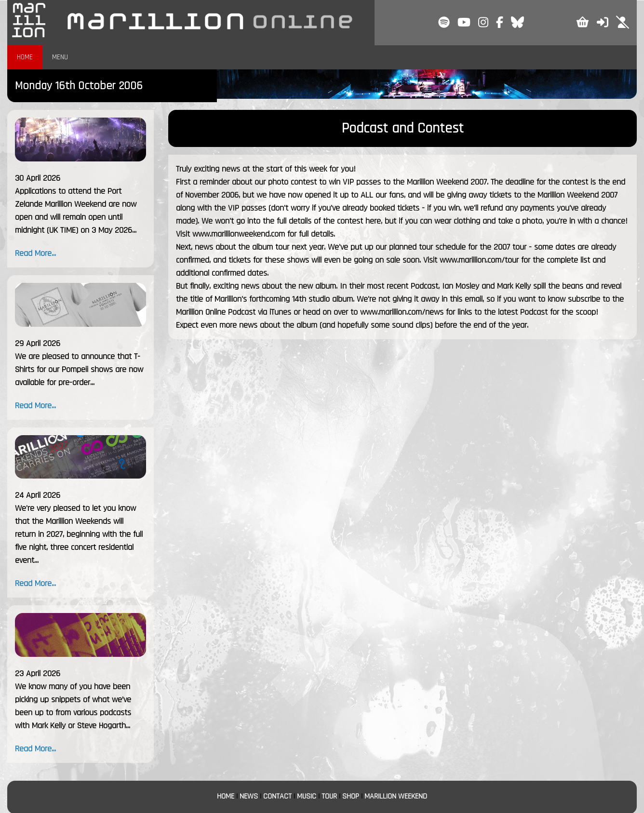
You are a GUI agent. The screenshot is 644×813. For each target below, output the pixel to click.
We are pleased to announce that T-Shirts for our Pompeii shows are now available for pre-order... (79, 369)
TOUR (329, 796)
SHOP (351, 796)
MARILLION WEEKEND (396, 796)
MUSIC (307, 796)
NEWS (249, 796)
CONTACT (277, 796)
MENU (60, 57)
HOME (25, 57)
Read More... (35, 253)
